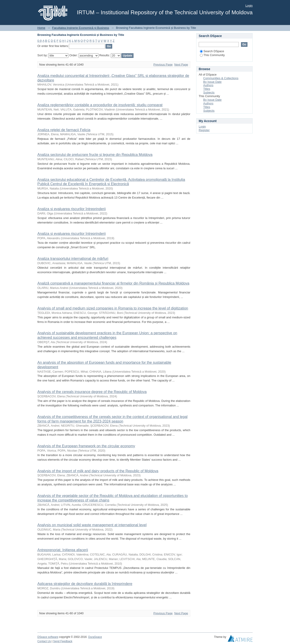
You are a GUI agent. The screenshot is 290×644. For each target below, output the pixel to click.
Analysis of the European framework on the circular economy (86, 446)
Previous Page (163, 65)
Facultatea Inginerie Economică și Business (81, 28)
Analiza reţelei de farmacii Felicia (64, 130)
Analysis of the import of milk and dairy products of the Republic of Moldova (98, 471)
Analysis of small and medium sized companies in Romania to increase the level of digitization (113, 308)
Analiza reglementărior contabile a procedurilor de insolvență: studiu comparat (100, 105)
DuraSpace (95, 637)
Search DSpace (212, 51)
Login (249, 6)
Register (204, 130)
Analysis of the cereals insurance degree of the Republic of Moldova (92, 392)
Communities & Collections (221, 78)
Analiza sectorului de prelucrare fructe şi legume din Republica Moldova (95, 155)
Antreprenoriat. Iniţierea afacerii (63, 550)
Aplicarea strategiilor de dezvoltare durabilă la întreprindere (85, 584)
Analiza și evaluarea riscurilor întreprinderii (71, 209)
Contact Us (44, 641)
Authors (208, 85)
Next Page (181, 65)
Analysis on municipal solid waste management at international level (92, 525)
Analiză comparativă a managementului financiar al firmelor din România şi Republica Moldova (113, 283)
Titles (207, 89)
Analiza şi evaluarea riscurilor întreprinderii (71, 234)
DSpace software (48, 637)
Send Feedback (63, 641)
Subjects (209, 92)
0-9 (40, 41)
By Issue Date (212, 82)
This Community (212, 55)
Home (41, 28)
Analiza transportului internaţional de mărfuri (73, 259)
